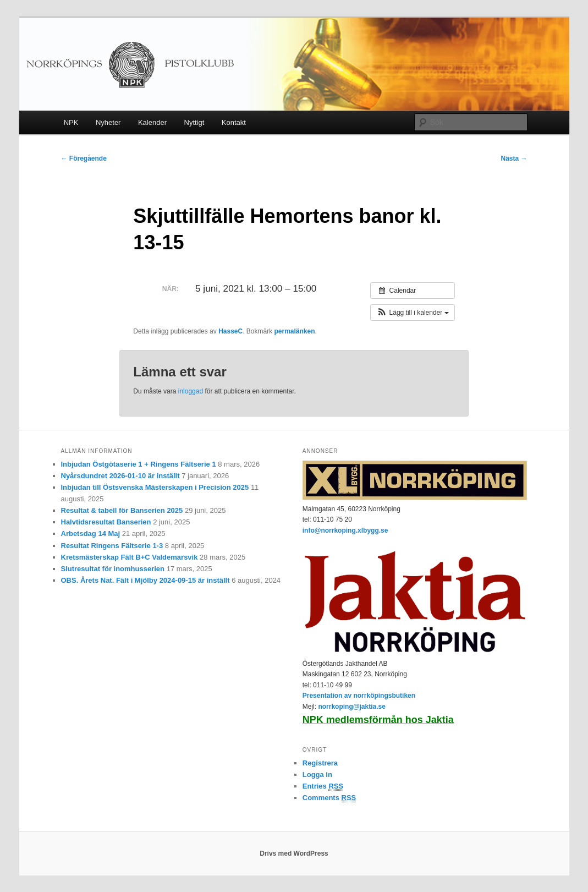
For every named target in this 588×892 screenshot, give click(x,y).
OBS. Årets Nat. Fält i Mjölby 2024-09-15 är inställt (145, 580)
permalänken (295, 331)
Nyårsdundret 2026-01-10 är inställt (120, 476)
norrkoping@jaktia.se (351, 707)
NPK (71, 122)
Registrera (320, 763)
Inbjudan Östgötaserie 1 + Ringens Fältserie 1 (139, 464)
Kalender (152, 122)
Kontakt (234, 122)
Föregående (84, 158)
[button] (412, 313)
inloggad (191, 391)
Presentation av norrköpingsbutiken (359, 696)
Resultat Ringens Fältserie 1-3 (112, 546)
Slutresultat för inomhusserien (113, 569)
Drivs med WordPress (294, 853)
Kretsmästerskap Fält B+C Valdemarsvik (130, 557)
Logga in (317, 775)
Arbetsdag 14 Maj (91, 533)
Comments (329, 798)
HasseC (230, 331)
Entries (323, 786)
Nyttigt (194, 122)
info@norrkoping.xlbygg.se (345, 530)
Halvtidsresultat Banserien (106, 522)
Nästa (514, 158)
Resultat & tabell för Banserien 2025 (122, 510)
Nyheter (108, 122)
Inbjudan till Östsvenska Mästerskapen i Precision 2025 (155, 487)
